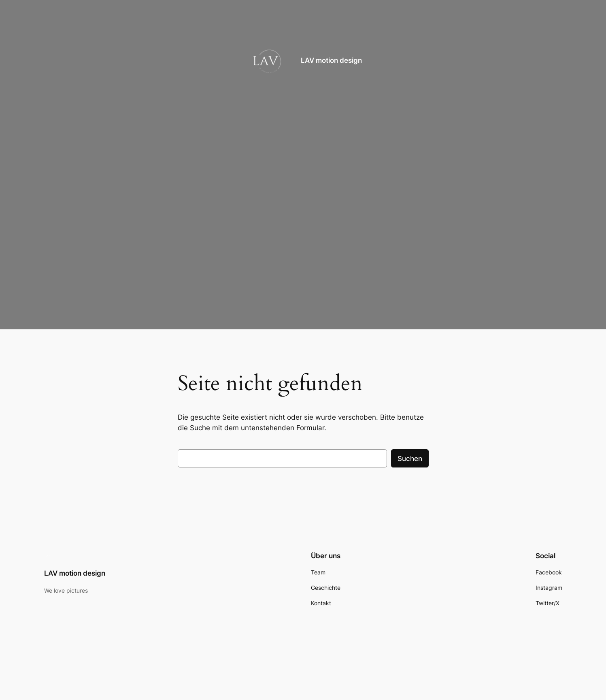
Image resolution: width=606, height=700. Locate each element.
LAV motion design (331, 60)
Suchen (410, 459)
